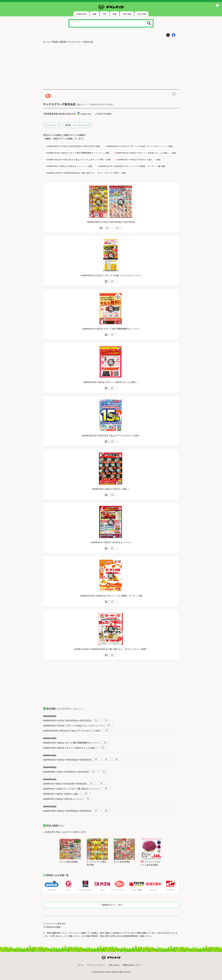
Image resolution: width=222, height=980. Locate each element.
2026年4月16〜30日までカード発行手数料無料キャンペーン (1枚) (78, 153)
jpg (107, 228)
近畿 (115, 14)
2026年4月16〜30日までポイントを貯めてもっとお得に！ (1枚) (146, 153)
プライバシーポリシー (96, 965)
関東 (95, 14)
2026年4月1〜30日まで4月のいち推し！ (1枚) (139, 160)
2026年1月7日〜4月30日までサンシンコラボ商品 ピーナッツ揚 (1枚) (132, 166)
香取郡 (63, 42)
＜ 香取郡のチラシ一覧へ (111, 905)
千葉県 (54, 42)
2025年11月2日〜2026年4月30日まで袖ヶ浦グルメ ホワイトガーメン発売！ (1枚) (86, 173)
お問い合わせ (114, 965)
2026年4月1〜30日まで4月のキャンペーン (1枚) (70, 166)
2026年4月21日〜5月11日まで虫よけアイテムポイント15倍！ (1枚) (79, 160)
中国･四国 (127, 14)
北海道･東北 (81, 14)
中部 (105, 14)
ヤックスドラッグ (52, 125)
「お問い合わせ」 (56, 936)
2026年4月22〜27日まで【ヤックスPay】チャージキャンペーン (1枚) (140, 146)
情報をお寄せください (132, 965)
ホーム (46, 42)
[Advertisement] (111, 67)
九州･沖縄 (142, 14)
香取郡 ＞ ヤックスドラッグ (78, 125)
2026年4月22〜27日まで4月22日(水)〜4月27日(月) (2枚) (73, 146)
